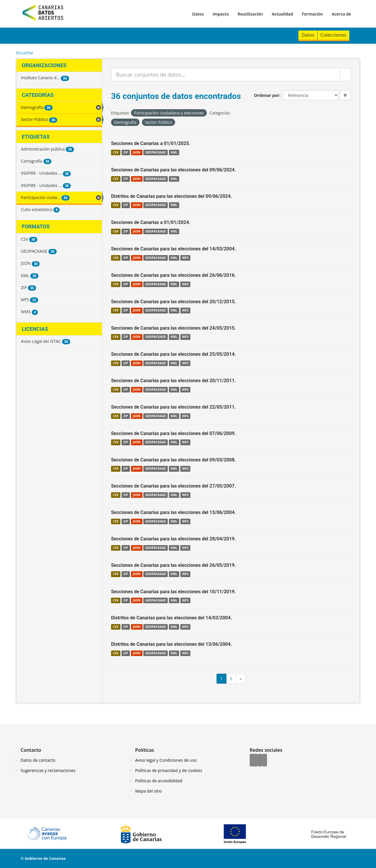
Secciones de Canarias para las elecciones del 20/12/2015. (173, 302)
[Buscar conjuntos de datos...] (226, 75)
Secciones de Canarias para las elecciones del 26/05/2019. (173, 565)
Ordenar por (267, 95)
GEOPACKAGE (156, 152)
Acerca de (341, 14)
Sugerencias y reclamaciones (48, 770)
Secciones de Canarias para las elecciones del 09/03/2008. (173, 460)
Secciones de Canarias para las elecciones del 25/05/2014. (173, 354)
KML (174, 152)
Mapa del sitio (148, 791)
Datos (198, 14)
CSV (116, 152)
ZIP (126, 152)
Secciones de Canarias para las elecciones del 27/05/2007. (173, 486)
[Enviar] (345, 75)
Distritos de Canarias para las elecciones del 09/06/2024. (172, 196)
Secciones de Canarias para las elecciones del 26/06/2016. (173, 275)
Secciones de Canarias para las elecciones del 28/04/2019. (173, 539)
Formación (312, 14)
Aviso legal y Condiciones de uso (166, 760)
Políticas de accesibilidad (159, 781)
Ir (345, 95)
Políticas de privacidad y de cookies (169, 770)
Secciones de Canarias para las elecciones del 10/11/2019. (173, 592)
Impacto (221, 14)
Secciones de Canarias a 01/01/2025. (151, 143)
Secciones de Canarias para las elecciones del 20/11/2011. (173, 381)
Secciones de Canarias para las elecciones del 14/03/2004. (173, 249)
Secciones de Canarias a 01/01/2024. (151, 222)
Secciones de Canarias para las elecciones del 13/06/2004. (173, 512)
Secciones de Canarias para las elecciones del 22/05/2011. (173, 407)
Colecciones (333, 35)
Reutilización (250, 14)
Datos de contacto (38, 760)
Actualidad (282, 14)
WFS (185, 258)
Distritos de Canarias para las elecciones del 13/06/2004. (172, 644)
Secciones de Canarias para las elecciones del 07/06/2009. (173, 433)
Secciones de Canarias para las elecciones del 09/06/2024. (173, 170)
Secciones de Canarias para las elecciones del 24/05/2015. (173, 328)
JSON (137, 152)
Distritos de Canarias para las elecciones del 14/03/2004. (172, 618)
